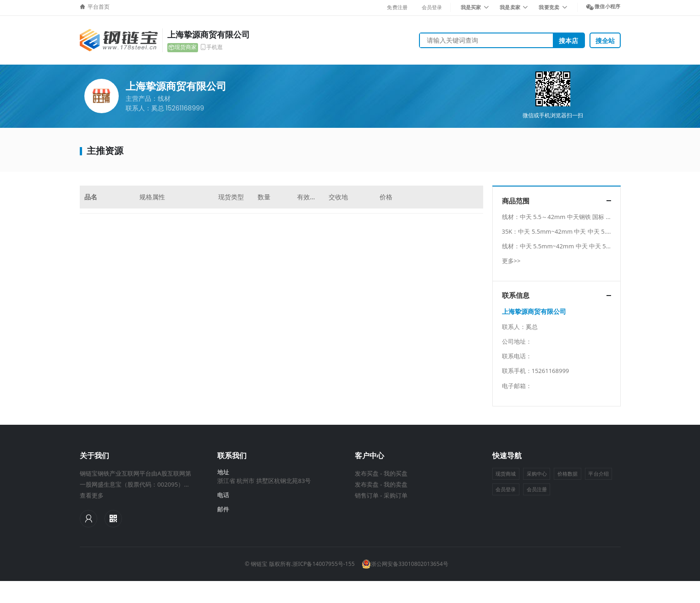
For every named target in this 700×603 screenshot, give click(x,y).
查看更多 (92, 495)
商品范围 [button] (516, 201)
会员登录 (432, 7)
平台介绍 (598, 474)
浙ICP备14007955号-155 (323, 564)
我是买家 (471, 7)
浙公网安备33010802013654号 (405, 564)
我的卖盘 (396, 484)
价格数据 (568, 474)
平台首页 (99, 7)
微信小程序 (607, 6)
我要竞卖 (549, 7)
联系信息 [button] (516, 295)
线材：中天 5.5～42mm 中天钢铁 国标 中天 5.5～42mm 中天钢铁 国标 (596, 217)
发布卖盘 (367, 484)
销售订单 (367, 495)
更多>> (511, 261)
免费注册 (397, 7)
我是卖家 (510, 7)
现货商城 (506, 474)
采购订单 (396, 495)
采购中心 (537, 474)
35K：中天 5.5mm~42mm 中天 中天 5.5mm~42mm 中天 (579, 231)
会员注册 (537, 489)
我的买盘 (396, 473)
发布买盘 (367, 473)
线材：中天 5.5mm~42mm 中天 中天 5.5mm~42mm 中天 (579, 246)
